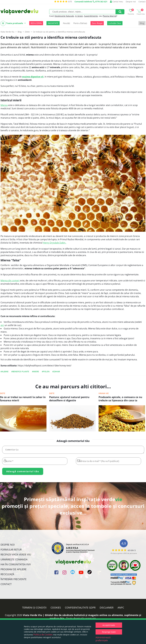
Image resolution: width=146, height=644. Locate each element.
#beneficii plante (20, 371)
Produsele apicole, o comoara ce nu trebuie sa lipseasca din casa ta (120, 399)
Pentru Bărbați (80, 23)
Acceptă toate (109, 625)
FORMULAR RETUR (11, 551)
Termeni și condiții (34, 609)
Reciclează (7, 575)
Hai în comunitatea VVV (16, 565)
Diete (3, 393)
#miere (35, 371)
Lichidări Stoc (115, 23)
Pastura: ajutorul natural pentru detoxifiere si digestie (69, 399)
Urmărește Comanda (14, 561)
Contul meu (117, 2)
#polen (46, 371)
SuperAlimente (91, 16)
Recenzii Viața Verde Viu (16, 556)
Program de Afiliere (14, 570)
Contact (142, 2)
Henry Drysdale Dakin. (55, 243)
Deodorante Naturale (64, 16)
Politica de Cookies (43, 635)
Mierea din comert (10, 281)
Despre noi (131, 2)
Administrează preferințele (103, 639)
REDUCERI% (36, 23)
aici (2, 325)
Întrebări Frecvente (14, 580)
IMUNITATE (53, 23)
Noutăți (67, 23)
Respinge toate (109, 632)
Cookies (56, 609)
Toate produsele (13, 23)
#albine (5, 371)
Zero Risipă (97, 23)
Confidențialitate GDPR (80, 609)
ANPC (121, 609)
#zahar (56, 371)
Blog (142, 23)
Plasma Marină (109, 16)
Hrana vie (104, 393)
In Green (79, 16)
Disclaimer (107, 609)
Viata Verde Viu (7, 32)
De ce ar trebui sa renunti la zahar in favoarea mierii (23, 399)
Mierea (4, 105)
